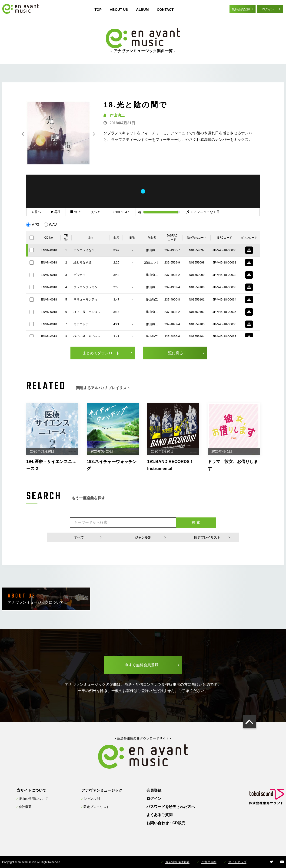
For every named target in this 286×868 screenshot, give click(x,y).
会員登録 (154, 790)
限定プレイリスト (207, 537)
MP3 (35, 225)
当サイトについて (31, 790)
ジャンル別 (143, 537)
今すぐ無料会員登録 (142, 665)
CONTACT (165, 9)
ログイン (268, 9)
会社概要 (25, 807)
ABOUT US (119, 9)
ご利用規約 (209, 862)
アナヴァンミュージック (102, 790)
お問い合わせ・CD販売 (166, 823)
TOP (98, 9)
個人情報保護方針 (177, 862)
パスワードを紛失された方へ (171, 807)
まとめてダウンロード (101, 353)
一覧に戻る (174, 353)
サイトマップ (237, 862)
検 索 (196, 522)
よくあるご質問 (160, 815)
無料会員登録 (241, 9)
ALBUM (142, 9)
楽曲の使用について (33, 799)
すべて (79, 537)
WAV (53, 225)
